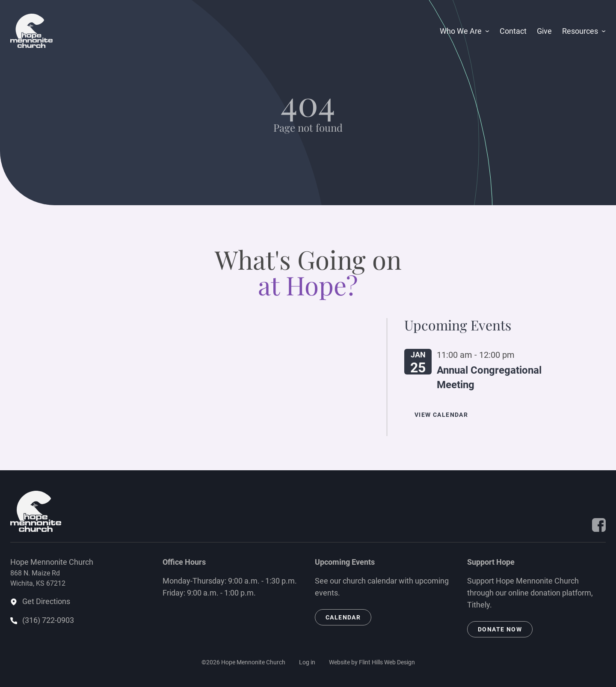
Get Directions (46, 601)
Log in (307, 662)
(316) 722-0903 (48, 620)
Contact (513, 31)
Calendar (343, 617)
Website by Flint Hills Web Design (372, 662)
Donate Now (500, 629)
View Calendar (441, 415)
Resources (580, 31)
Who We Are (461, 31)
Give (544, 31)
